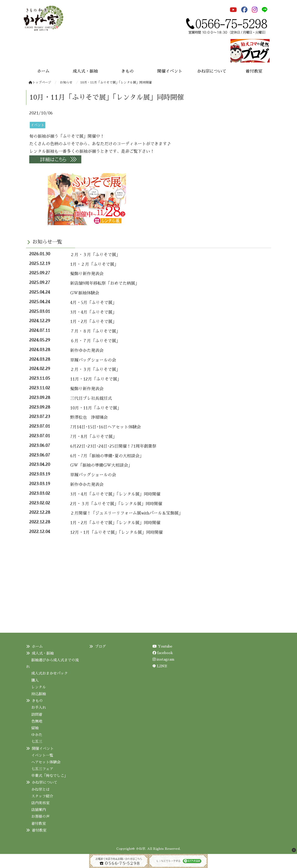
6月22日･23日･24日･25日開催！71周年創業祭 (113, 446)
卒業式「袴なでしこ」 (50, 776)
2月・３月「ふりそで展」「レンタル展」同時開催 (116, 504)
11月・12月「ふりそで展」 (96, 379)
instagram (163, 659)
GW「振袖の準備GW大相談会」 (101, 465)
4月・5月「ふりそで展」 (93, 303)
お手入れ (39, 707)
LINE (162, 666)
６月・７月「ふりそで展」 (95, 341)
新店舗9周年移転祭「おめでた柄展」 (105, 283)
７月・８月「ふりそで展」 (95, 331)
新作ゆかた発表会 (87, 351)
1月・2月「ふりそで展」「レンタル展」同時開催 (115, 523)
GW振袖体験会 (85, 293)
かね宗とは (40, 789)
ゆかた (37, 735)
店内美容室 (40, 803)
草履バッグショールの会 (93, 360)
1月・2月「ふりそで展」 (93, 322)
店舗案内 (39, 810)
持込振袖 (39, 694)
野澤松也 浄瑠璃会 (89, 417)
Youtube (162, 646)
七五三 (37, 742)
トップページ (40, 83)
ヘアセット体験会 (46, 762)
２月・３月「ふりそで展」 (95, 255)
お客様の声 (40, 816)
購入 (35, 680)
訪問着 (37, 714)
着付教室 (39, 823)
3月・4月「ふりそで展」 (93, 312)
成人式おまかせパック (50, 673)
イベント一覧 (42, 755)
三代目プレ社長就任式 (91, 398)
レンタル (39, 687)
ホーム (37, 647)
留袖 (35, 728)
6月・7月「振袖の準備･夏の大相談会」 (107, 456)
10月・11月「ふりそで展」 (96, 408)
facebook (163, 653)
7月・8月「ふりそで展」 (93, 437)
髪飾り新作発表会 (87, 274)
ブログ (100, 647)
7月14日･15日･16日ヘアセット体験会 (105, 427)
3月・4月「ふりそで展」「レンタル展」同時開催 (115, 494)
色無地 (37, 721)
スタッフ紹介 (42, 796)
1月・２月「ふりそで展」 (94, 264)
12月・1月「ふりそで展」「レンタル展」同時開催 (116, 533)
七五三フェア (42, 769)
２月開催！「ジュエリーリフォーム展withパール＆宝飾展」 (126, 513)
